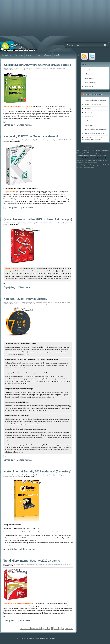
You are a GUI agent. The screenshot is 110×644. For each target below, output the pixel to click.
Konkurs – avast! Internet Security (25, 299)
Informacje (47, 55)
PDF (78, 59)
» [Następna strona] (63, 628)
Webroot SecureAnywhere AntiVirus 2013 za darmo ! (37, 65)
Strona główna (6, 55)
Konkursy (25, 302)
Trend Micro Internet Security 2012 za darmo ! (33, 561)
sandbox (6, 224)
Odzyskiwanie (86, 167)
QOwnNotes (89, 125)
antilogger (39, 68)
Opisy (24, 68)
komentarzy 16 (15, 141)
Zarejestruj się (89, 70)
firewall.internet (88, 153)
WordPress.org (89, 86)
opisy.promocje (89, 163)
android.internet (81, 150)
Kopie (88, 155)
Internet (58, 68)
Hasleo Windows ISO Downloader (96, 129)
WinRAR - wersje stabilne (93, 104)
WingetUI (88, 108)
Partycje (79, 148)
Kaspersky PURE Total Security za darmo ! (31, 136)
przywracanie (91, 160)
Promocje (29, 68)
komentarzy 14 (29, 476)
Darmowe (105, 160)
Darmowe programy (28, 564)
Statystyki (95, 153)
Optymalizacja (80, 163)
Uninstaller (102, 165)
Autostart (79, 160)
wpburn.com (52, 638)
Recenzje (29, 55)
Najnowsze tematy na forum (94, 94)
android (79, 158)
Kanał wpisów (89, 78)
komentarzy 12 (8, 566)
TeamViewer (89, 117)
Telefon (104, 148)
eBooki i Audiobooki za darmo (94, 133)
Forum (38, 55)
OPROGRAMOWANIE (10, 70)
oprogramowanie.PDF (96, 155)
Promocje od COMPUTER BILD (95, 100)
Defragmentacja (94, 165)
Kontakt (57, 55)
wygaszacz (83, 155)
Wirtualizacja (80, 153)
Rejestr (92, 167)
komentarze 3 (14, 224)
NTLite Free (89, 113)
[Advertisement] (55, 19)
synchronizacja (105, 150)
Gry (82, 148)
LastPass (87, 121)
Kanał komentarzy (90, 82)
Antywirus (45, 68)
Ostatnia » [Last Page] (69, 628)
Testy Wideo (19, 55)
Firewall (45, 140)
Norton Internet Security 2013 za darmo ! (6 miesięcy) (37, 471)
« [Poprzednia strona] (41, 628)
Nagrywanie (99, 160)
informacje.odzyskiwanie (83, 165)
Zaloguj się (88, 74)
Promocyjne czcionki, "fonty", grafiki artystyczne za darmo (93, 138)
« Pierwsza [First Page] (35, 628)
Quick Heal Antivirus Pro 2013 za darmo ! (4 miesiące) (38, 219)
